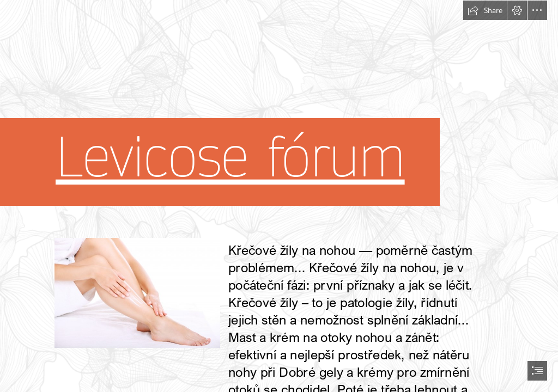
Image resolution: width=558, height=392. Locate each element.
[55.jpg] (137, 292)
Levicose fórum (230, 158)
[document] (279, 196)
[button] (485, 10)
